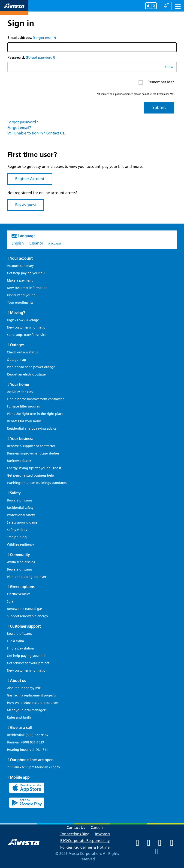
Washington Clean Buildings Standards (37, 483)
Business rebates (19, 461)
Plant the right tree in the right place (35, 414)
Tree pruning (17, 537)
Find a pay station (21, 648)
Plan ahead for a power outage (31, 367)
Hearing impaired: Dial (30, 750)
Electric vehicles (19, 594)
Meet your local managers (27, 710)
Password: (31, 57)
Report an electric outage (26, 374)
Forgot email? (19, 128)
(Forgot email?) (44, 38)
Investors (103, 834)
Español (36, 243)
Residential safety (20, 508)
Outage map (17, 360)
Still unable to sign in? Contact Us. (36, 133)
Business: (28, 743)
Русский (55, 243)
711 (45, 750)
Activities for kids (20, 392)
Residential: (30, 735)
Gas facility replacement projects (31, 695)
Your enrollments (20, 303)
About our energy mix (24, 688)
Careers (97, 828)
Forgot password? (23, 122)
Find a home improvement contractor (35, 399)
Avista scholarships (21, 562)
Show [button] (169, 67)
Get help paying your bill (26, 273)
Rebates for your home (24, 421)
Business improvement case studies (33, 453)
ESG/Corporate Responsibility (85, 841)
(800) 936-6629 (32, 742)
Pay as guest (26, 205)
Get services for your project (28, 663)
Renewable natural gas (25, 609)
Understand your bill (23, 295)
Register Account (30, 179)
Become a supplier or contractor (31, 446)
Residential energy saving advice (32, 429)
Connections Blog (75, 834)
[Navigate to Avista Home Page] (14, 11)
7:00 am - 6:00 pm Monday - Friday (33, 767)
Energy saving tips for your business (34, 468)
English (18, 243)
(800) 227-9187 (37, 735)
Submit (159, 108)
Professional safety (21, 515)
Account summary (20, 266)
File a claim (15, 641)
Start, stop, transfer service (27, 335)
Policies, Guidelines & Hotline (85, 847)
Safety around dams (22, 523)
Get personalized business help (30, 476)
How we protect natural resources (33, 703)
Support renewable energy (27, 616)
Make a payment (20, 281)
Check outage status (22, 352)
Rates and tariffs (19, 718)
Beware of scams (19, 500)
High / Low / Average (23, 320)
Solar (11, 601)
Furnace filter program (24, 406)
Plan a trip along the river (27, 577)
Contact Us (76, 828)
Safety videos (17, 530)
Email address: (32, 38)
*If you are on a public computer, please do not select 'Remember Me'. (136, 94)
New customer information (27, 288)
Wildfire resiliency (20, 545)
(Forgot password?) (41, 58)
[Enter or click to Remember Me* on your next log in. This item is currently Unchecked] (141, 83)
